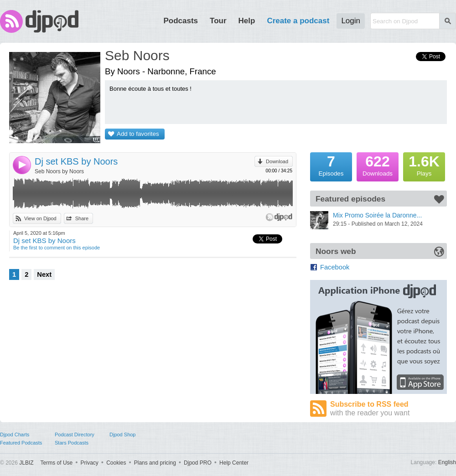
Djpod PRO (198, 463)
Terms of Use (57, 463)
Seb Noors (137, 55)
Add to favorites (138, 134)
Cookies (116, 463)
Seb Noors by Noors (59, 171)
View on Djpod (40, 218)
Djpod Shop (123, 435)
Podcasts (181, 21)
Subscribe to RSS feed (389, 409)
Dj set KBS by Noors (76, 161)
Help (247, 21)
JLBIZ (26, 463)
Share (82, 218)
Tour (218, 21)
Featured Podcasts (21, 443)
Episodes (331, 165)
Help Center (234, 463)
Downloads (378, 165)
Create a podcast (298, 21)
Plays (424, 165)
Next (44, 274)
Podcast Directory (75, 435)
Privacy (90, 463)
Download (277, 161)
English (447, 462)
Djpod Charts (15, 435)
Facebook (335, 267)
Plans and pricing (155, 463)
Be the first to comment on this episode (57, 248)
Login (351, 21)
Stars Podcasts (72, 443)
